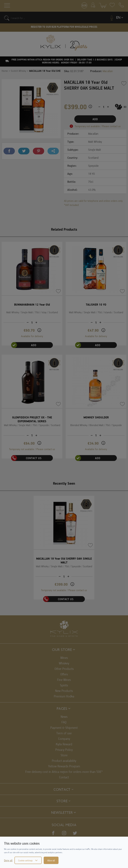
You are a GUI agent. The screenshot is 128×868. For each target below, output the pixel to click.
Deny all (8, 860)
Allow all (51, 860)
